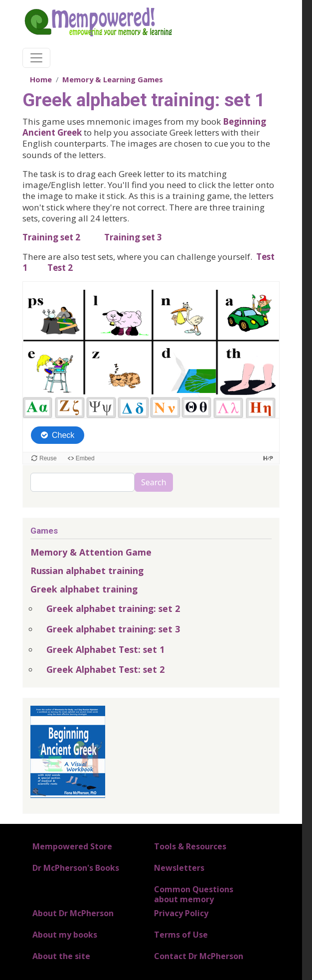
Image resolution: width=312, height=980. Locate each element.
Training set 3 (133, 237)
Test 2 (60, 268)
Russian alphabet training (87, 571)
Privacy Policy (181, 913)
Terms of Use (181, 935)
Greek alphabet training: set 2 (113, 608)
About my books (65, 935)
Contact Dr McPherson (199, 956)
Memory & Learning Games (113, 79)
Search (154, 482)
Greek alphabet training (84, 589)
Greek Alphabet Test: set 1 (105, 649)
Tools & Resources (190, 846)
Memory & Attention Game (91, 552)
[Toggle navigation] (36, 58)
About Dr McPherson (73, 913)
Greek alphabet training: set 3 (113, 629)
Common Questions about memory (194, 894)
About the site (61, 956)
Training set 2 (51, 237)
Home (41, 79)
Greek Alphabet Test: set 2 (105, 669)
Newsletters (179, 868)
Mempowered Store (72, 846)
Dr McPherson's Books (76, 868)
